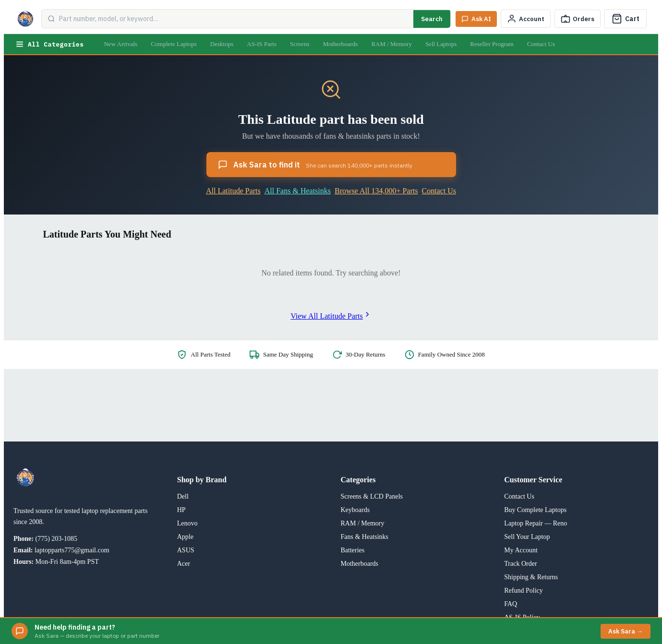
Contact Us (541, 44)
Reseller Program (492, 44)
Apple (185, 537)
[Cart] (626, 19)
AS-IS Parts (262, 44)
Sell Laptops (441, 44)
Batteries (353, 550)
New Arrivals (120, 44)
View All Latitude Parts (331, 316)
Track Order (520, 564)
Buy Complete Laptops (535, 510)
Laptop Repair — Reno (536, 523)
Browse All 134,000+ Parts (376, 191)
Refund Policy (524, 590)
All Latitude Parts (233, 191)
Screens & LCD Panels (372, 496)
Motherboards (340, 44)
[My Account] (526, 19)
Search (432, 19)
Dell (183, 496)
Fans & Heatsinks (365, 537)
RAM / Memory (391, 44)
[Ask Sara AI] (476, 19)
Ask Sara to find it (315, 165)
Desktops (222, 44)
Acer (184, 564)
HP (181, 510)
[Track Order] (578, 19)
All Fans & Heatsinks (298, 191)
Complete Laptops (174, 44)
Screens (300, 44)
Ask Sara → (626, 631)
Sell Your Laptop (527, 537)
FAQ (511, 604)
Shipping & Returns (531, 577)
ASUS (186, 550)
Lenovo (187, 523)
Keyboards (355, 510)
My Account (521, 550)
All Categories (49, 44)
